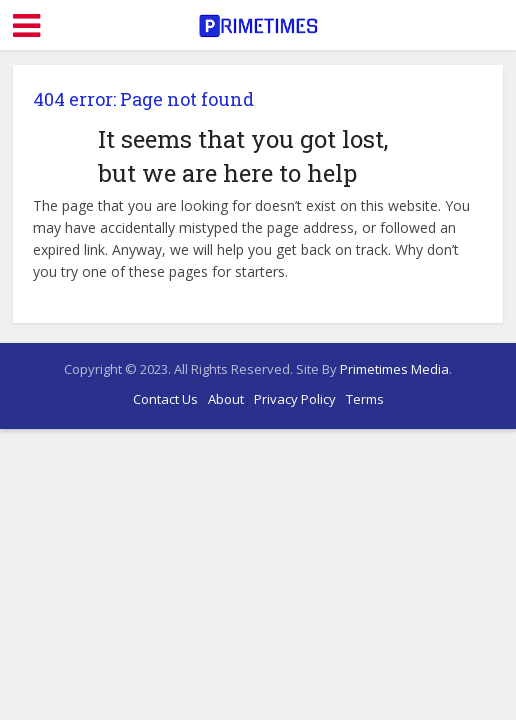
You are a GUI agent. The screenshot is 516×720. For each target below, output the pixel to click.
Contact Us (165, 399)
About (226, 399)
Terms (365, 399)
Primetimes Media (394, 369)
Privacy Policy (295, 399)
